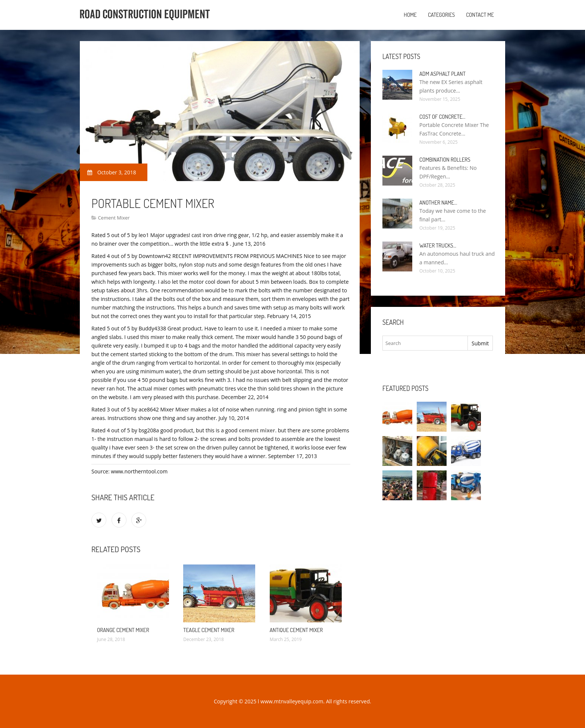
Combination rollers (445, 160)
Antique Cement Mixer (296, 630)
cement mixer (257, 430)
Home (410, 15)
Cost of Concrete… (442, 117)
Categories (441, 15)
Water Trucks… (438, 245)
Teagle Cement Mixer (209, 630)
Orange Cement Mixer (123, 630)
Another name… (438, 203)
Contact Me (480, 15)
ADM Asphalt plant (442, 74)
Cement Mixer (114, 218)
